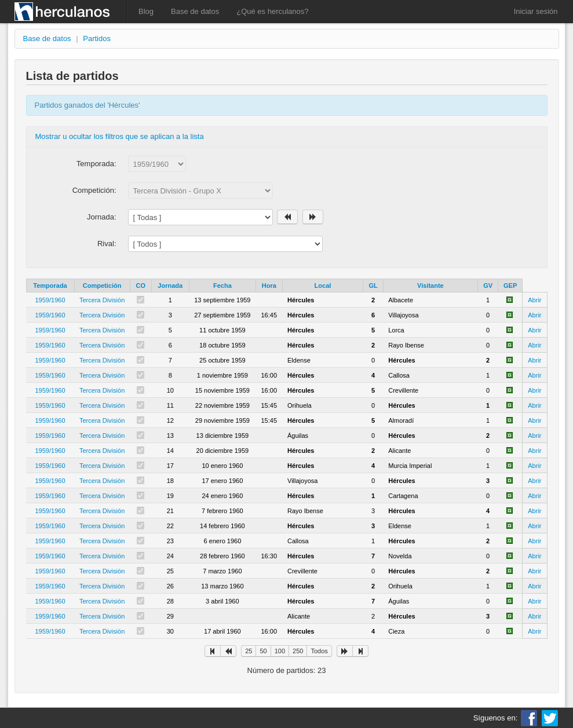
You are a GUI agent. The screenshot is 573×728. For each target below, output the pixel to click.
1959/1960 (50, 300)
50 (263, 651)
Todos (319, 651)
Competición (102, 286)
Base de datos (195, 11)
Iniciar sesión (536, 11)
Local (323, 286)
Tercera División (102, 300)
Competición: (94, 190)
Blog (146, 11)
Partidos (97, 39)
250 (298, 651)
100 (280, 651)
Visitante (430, 286)
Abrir (534, 300)
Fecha (222, 286)
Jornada (170, 286)
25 (249, 651)
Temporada (50, 286)
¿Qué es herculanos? (272, 11)
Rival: (107, 244)
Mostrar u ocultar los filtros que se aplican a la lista (120, 136)
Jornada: (102, 217)
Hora (269, 286)
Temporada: (96, 164)
